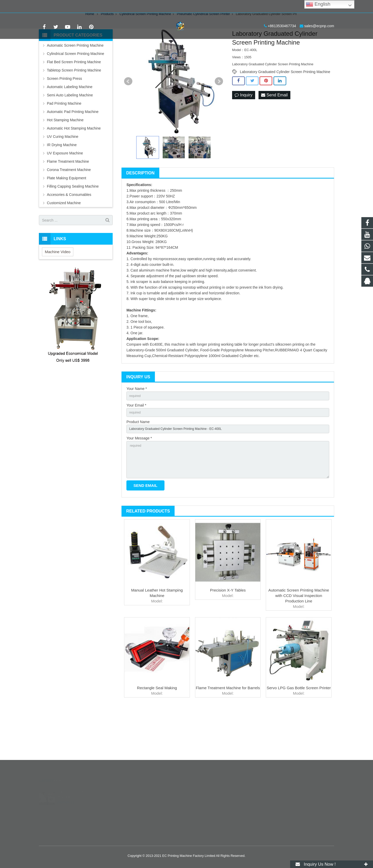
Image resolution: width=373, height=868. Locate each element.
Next (219, 120)
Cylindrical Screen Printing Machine (76, 93)
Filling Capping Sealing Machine (73, 225)
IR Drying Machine (62, 184)
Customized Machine (64, 242)
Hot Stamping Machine (65, 159)
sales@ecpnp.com (94, 6)
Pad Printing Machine (64, 142)
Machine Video (58, 291)
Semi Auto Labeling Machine (70, 134)
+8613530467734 (57, 6)
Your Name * (137, 428)
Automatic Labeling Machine (70, 126)
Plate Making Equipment (67, 217)
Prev (128, 120)
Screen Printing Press (64, 117)
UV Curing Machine (63, 175)
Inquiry (243, 134)
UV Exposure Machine (65, 192)
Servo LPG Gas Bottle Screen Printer (299, 737)
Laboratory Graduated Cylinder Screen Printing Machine (285, 111)
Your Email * (136, 446)
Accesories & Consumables (69, 233)
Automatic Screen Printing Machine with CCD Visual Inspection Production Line (299, 645)
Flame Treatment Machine (68, 200)
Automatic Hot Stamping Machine (74, 167)
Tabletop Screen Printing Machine (74, 109)
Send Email (274, 134)
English (318, 4)
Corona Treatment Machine (69, 209)
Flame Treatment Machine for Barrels (228, 737)
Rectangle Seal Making (157, 737)
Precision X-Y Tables (228, 640)
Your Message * (139, 481)
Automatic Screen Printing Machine (75, 84)
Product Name (138, 464)
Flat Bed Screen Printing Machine (74, 101)
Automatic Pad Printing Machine (73, 151)
